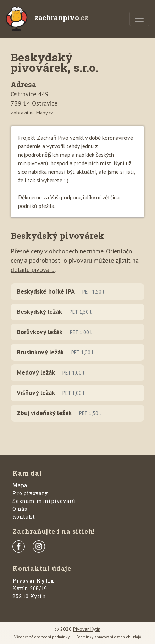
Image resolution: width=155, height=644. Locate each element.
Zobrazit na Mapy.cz (32, 113)
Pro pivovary (30, 493)
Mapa (20, 485)
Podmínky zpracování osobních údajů (109, 637)
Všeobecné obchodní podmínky (42, 637)
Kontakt (24, 517)
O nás (20, 509)
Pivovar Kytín (87, 629)
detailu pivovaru (33, 270)
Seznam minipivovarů (44, 501)
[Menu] (139, 19)
